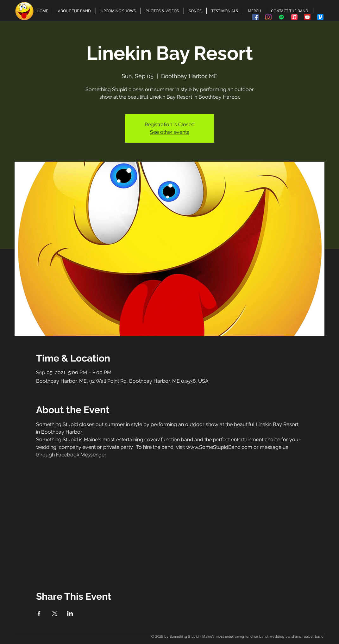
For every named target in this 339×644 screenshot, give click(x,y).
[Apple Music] (294, 17)
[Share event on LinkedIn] (70, 613)
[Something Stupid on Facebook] (255, 17)
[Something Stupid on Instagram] (268, 17)
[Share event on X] (55, 613)
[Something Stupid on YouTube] (307, 17)
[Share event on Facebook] (39, 613)
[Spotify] (281, 17)
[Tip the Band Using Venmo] (320, 17)
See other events (170, 132)
